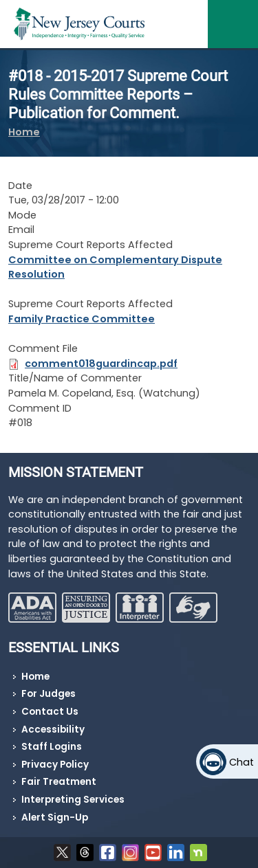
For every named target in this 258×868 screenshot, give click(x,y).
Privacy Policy (55, 765)
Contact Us (50, 712)
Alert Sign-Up (55, 817)
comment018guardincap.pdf (101, 364)
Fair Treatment (59, 782)
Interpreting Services (73, 800)
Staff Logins (52, 747)
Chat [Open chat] (241, 762)
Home (24, 132)
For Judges (49, 694)
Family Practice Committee (82, 319)
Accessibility (53, 730)
